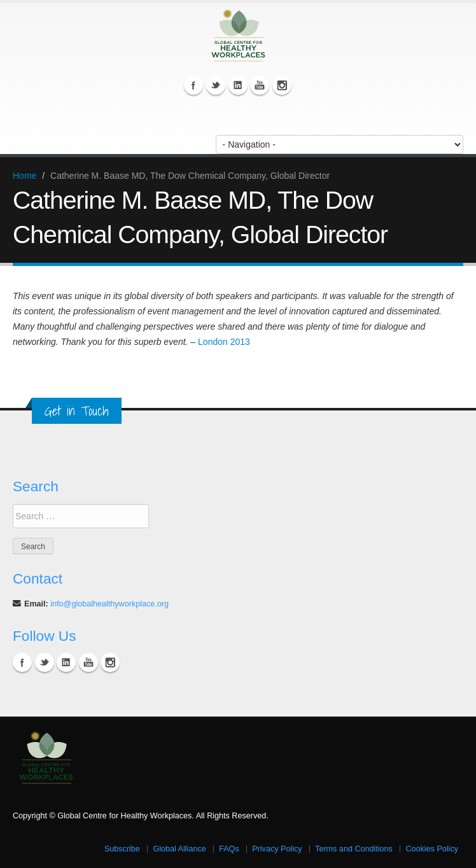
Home (24, 176)
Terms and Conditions (354, 849)
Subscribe (122, 849)
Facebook (193, 85)
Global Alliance (179, 849)
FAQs (229, 849)
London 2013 (224, 342)
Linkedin (238, 85)
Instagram (282, 85)
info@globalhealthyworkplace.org (109, 604)
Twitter (216, 85)
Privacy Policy (277, 849)
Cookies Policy (432, 849)
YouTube (260, 85)
